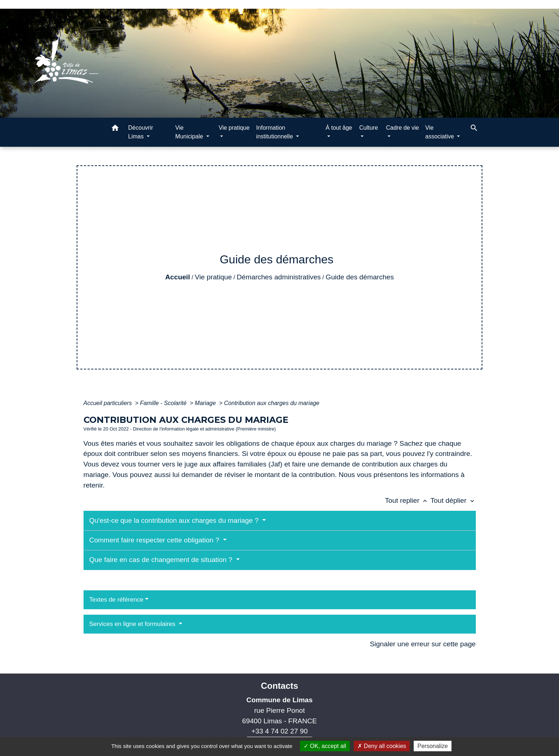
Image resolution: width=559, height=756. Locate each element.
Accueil (178, 277)
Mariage (206, 403)
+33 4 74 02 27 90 (279, 731)
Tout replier (408, 500)
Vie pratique (213, 277)
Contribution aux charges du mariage (272, 403)
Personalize (433, 746)
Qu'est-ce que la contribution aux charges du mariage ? (175, 520)
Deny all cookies (382, 746)
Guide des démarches (360, 277)
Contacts (279, 686)
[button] (115, 129)
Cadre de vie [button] (403, 128)
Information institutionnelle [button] (275, 132)
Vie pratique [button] (234, 128)
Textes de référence (116, 600)
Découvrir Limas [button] (141, 132)
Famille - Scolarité (164, 403)
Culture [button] (369, 128)
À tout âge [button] (339, 128)
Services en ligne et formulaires (133, 624)
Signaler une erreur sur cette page (423, 644)
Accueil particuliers (109, 403)
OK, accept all (325, 746)
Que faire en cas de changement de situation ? (162, 560)
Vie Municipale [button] (190, 132)
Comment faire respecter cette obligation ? (155, 540)
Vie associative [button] (441, 132)
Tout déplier (453, 500)
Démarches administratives (279, 277)
